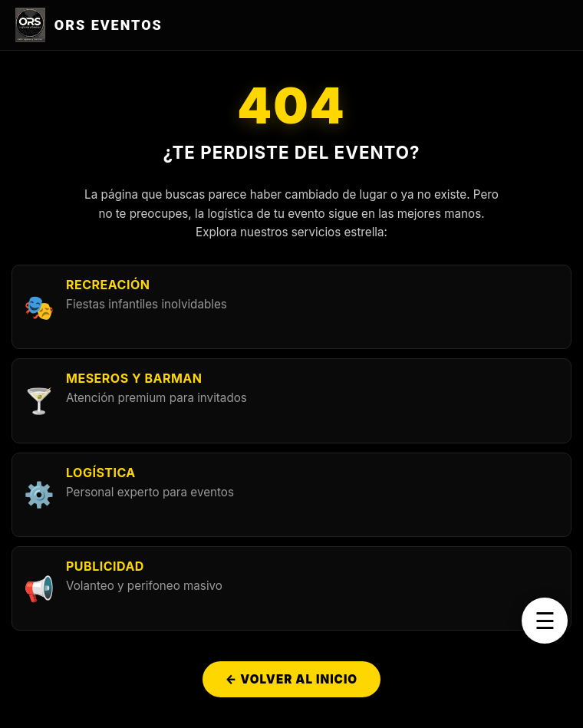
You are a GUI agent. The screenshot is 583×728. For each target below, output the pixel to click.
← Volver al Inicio (291, 679)
